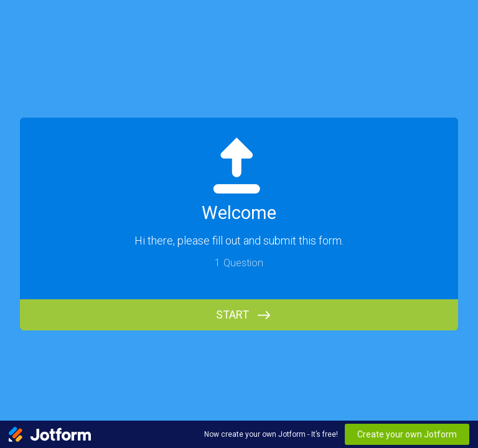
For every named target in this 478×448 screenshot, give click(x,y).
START (232, 315)
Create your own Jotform (407, 434)
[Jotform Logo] (50, 434)
